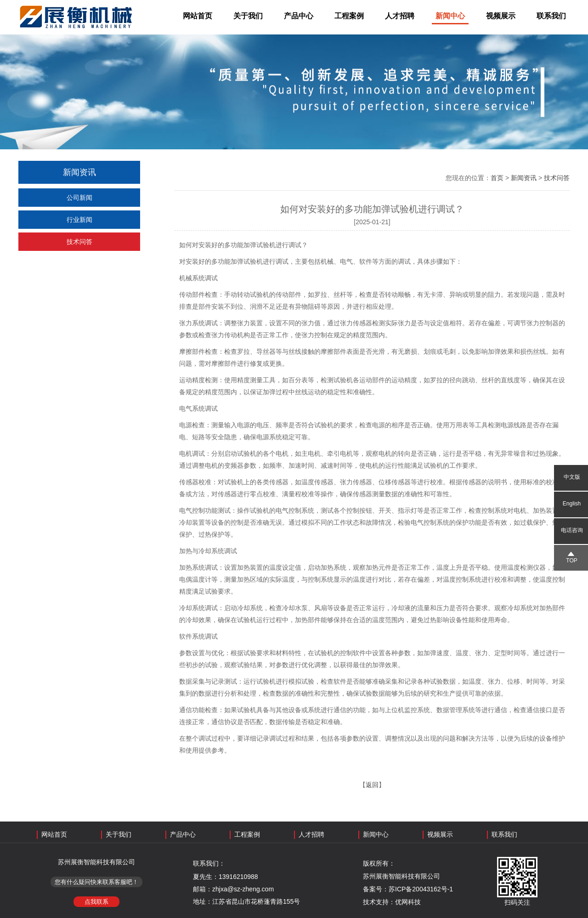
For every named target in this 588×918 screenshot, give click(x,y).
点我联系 (96, 902)
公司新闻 (79, 198)
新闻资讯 (524, 178)
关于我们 (248, 16)
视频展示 (501, 16)
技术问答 (79, 242)
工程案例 (349, 16)
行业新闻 (79, 220)
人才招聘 (400, 16)
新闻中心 (450, 16)
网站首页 (198, 16)
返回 (372, 785)
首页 (497, 178)
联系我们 (551, 16)
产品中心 (299, 16)
